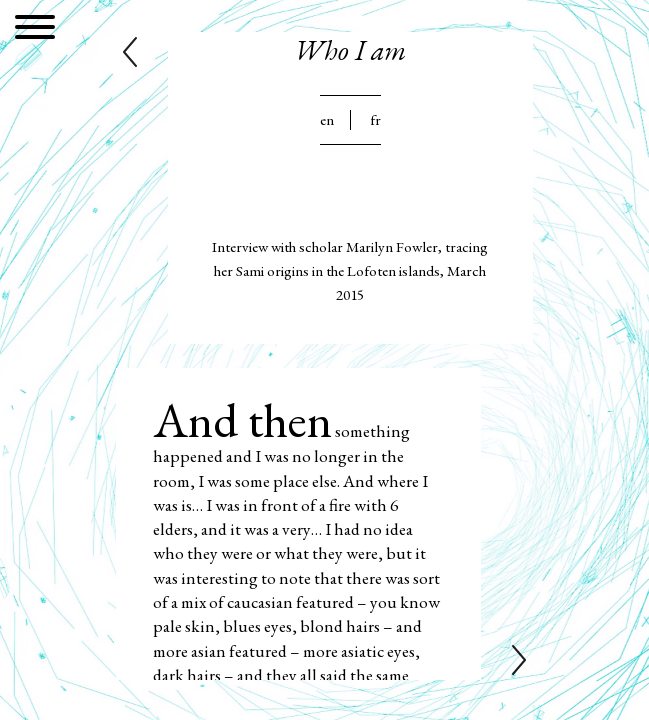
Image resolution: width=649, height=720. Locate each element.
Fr (375, 120)
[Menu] (35, 30)
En (327, 120)
